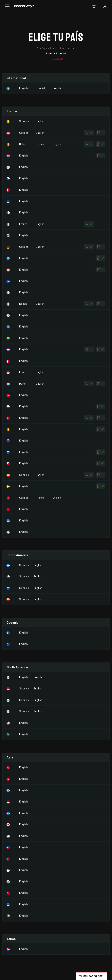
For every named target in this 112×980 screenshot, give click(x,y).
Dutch (23, 144)
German (24, 133)
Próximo (58, 58)
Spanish (41, 88)
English (23, 88)
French (57, 88)
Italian (23, 304)
